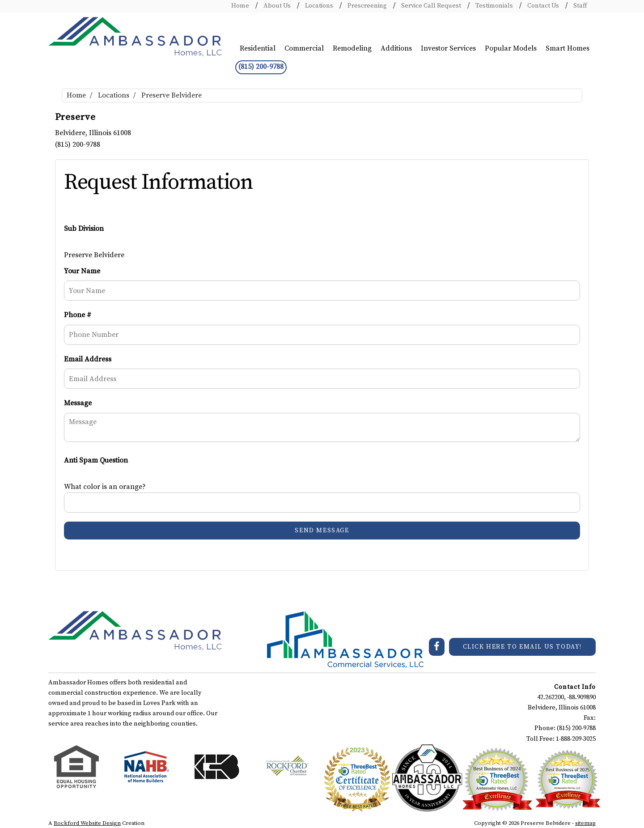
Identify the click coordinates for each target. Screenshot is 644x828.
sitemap (585, 823)
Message (78, 403)
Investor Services (448, 48)
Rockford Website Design (87, 823)
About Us (276, 6)
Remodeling (352, 48)
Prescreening (366, 6)
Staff (579, 6)
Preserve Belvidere (172, 95)
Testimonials (494, 6)
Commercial (304, 48)
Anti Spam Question (96, 460)
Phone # (78, 315)
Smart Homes (568, 48)
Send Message (322, 531)
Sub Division (84, 229)
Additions (396, 48)
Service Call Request (430, 6)
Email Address (88, 359)
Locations (318, 6)
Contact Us (542, 6)
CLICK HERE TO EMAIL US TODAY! (522, 647)
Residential (258, 48)
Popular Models (511, 48)
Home (240, 6)
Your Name (82, 271)
